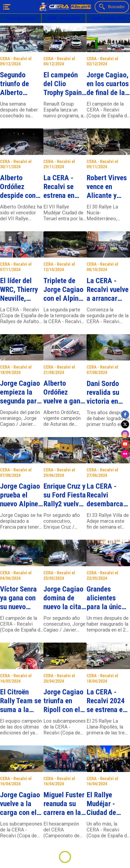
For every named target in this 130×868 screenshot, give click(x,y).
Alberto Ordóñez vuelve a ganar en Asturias (65, 392)
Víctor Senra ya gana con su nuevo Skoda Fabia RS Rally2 (19, 598)
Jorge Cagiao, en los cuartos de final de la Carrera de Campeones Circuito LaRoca (108, 84)
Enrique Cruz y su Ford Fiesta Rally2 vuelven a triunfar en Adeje (65, 495)
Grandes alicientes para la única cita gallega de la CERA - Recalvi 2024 (106, 598)
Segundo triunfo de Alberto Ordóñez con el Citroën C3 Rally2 (19, 84)
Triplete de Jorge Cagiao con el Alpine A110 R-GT (63, 289)
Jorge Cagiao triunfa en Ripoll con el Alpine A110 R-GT (63, 701)
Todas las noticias (21, 18)
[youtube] (125, 444)
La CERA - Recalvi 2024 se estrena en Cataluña (106, 701)
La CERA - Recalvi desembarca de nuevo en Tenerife (105, 495)
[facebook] (125, 414)
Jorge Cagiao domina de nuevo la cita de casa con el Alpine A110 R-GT (65, 598)
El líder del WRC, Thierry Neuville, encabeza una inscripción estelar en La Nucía (20, 289)
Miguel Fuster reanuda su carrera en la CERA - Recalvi (64, 804)
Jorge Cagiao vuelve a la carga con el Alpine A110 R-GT (20, 804)
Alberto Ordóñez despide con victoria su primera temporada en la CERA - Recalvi (20, 187)
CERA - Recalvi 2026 (64, 18)
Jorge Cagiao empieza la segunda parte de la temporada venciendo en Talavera (21, 392)
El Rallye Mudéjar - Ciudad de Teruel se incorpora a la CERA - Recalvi (107, 804)
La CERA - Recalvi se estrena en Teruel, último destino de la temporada (64, 187)
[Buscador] (112, 7)
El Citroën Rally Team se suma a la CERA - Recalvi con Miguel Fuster (21, 701)
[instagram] (125, 434)
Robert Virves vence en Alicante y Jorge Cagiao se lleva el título (107, 187)
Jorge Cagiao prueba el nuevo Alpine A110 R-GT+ (20, 495)
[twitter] (125, 424)
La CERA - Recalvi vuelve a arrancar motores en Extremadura (108, 289)
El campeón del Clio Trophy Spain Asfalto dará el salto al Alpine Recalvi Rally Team (65, 84)
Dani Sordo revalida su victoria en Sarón (103, 392)
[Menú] (7, 7)
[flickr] (125, 454)
